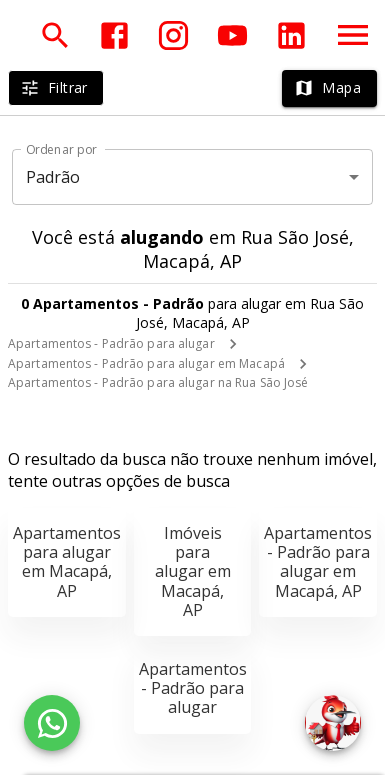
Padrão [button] (53, 177)
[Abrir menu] (353, 35)
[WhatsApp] (52, 723)
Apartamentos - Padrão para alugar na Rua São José (158, 382)
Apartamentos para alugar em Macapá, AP (67, 562)
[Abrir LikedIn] (291, 35)
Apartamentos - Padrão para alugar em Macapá (146, 363)
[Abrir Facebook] (114, 35)
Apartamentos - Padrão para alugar (111, 343)
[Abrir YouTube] (232, 35)
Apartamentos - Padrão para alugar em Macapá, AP (318, 562)
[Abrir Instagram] (173, 35)
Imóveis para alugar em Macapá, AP (193, 571)
